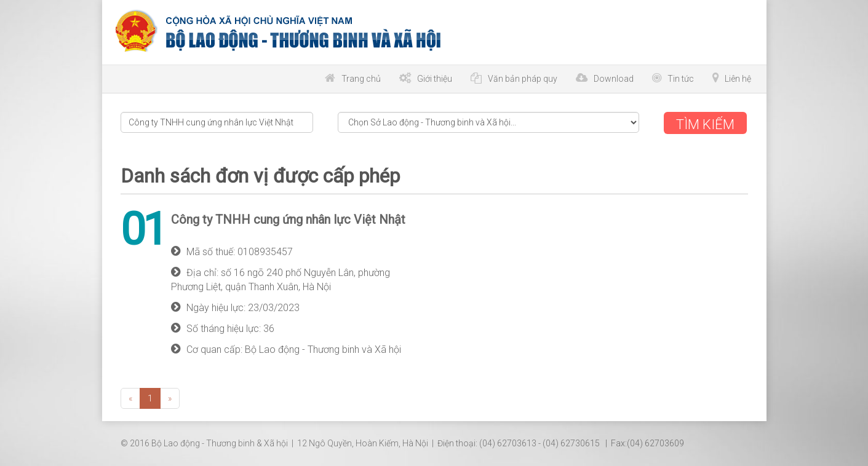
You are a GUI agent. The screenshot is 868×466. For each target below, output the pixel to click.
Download (614, 79)
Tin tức (681, 79)
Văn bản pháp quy (523, 79)
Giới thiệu (435, 79)
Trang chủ (361, 79)
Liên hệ (738, 79)
